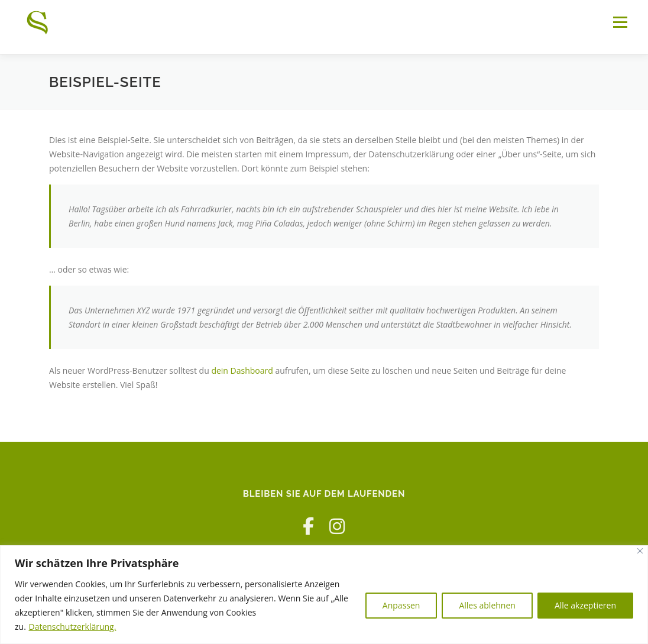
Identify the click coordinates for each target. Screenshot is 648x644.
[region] (324, 595)
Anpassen (401, 605)
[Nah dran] (640, 551)
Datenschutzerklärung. (72, 627)
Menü (620, 22)
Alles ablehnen (487, 605)
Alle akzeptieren (585, 605)
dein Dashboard (242, 370)
